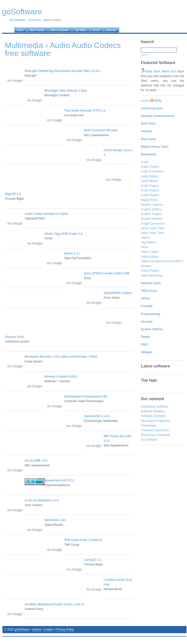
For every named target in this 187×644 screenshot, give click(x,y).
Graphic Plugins (151, 214)
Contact (48, 629)
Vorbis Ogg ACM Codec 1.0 (63, 234)
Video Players (150, 271)
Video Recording (152, 276)
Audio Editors (150, 176)
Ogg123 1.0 (13, 194)
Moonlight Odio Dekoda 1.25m (66, 91)
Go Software (149, 440)
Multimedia (34, 20)
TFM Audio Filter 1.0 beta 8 (83, 540)
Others (145, 238)
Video (145, 247)
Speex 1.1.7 (72, 253)
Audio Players (150, 186)
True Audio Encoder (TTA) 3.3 (85, 111)
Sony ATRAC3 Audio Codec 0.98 (107, 273)
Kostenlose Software (154, 407)
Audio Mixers (149, 181)
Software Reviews (153, 411)
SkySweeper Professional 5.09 (85, 396)
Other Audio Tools (153, 228)
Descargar (148, 421)
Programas (163, 421)
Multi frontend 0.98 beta (101, 130)
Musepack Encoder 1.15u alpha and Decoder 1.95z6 (61, 357)
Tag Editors (148, 242)
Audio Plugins (150, 190)
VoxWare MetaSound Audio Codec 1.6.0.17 (55, 604)
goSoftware (22, 629)
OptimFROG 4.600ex (118, 293)
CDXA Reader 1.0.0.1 (118, 150)
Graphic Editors (151, 209)
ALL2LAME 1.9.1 (36, 461)
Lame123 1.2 (93, 560)
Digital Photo (149, 200)
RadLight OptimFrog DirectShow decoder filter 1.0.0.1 (62, 71)
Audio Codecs (150, 167)
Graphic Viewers (152, 219)
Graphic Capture (152, 205)
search (144, 55)
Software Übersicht (153, 416)
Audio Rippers (150, 195)
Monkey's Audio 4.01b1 (61, 377)
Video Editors (150, 257)
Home (145, 101)
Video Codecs (150, 252)
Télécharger (149, 426)
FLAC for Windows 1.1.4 (42, 500)
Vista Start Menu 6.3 (160, 71)
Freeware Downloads (155, 430)
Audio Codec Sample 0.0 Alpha (46, 214)
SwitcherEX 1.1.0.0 (97, 416)
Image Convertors (153, 224)
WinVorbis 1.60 (55, 520)
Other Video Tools (153, 233)
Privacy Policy (65, 629)
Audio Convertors (152, 171)
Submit (37, 629)
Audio (145, 162)
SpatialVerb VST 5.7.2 (59, 480)
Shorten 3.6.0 (14, 337)
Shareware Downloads (156, 435)
